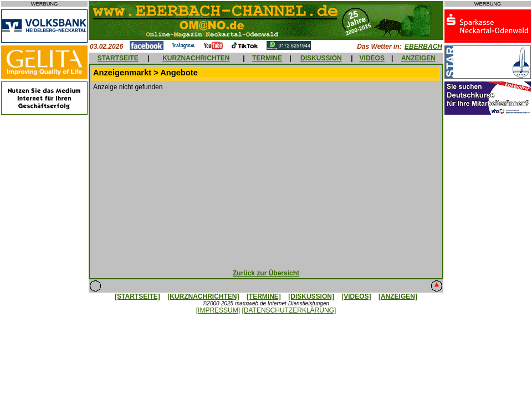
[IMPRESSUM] (218, 310)
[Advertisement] (266, 177)
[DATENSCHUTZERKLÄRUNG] (289, 310)
